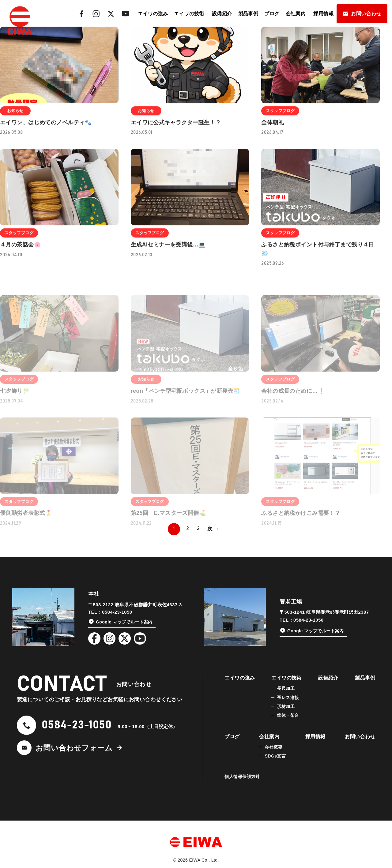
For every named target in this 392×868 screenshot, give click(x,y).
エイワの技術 (189, 14)
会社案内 (296, 14)
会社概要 (273, 747)
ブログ (272, 14)
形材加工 (286, 706)
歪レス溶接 (288, 698)
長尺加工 (286, 688)
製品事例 (248, 14)
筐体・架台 (288, 715)
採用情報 (323, 14)
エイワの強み (153, 14)
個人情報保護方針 (242, 776)
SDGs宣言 (275, 756)
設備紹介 (222, 14)
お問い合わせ (366, 14)
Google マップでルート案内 (124, 622)
